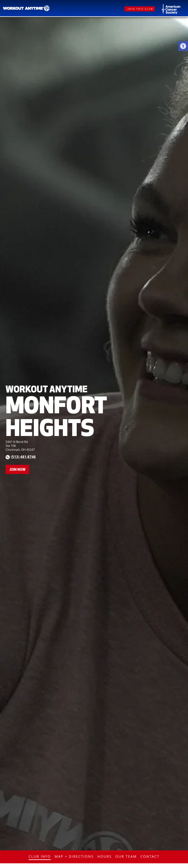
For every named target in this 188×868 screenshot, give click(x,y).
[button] (183, 46)
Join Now (17, 469)
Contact (150, 856)
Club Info (40, 856)
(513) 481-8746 (23, 457)
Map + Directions (74, 856)
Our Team (126, 856)
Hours (105, 856)
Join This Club (140, 9)
